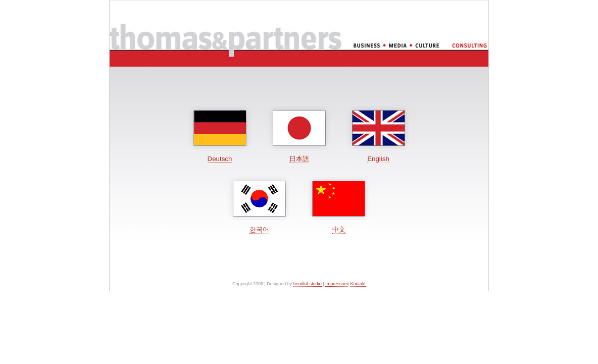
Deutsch (220, 159)
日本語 (299, 159)
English (378, 159)
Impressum (337, 284)
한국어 (259, 229)
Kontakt (358, 284)
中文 (339, 229)
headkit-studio (308, 284)
